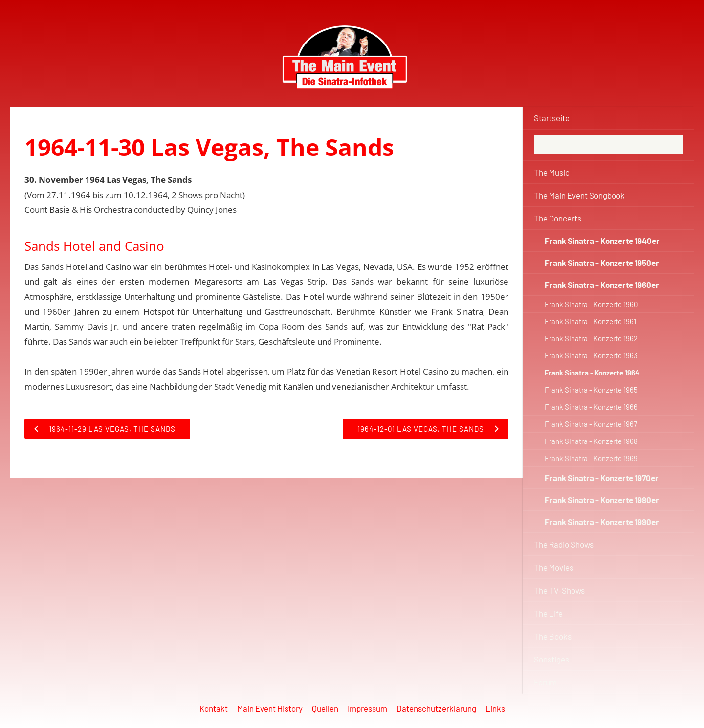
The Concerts (558, 218)
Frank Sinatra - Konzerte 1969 (591, 458)
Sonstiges (551, 659)
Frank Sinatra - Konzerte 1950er (602, 263)
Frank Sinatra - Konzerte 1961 (590, 321)
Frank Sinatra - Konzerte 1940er (602, 241)
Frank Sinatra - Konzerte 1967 (591, 424)
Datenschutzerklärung (436, 708)
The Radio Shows (564, 544)
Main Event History (270, 708)
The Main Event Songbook (579, 195)
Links (495, 708)
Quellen (325, 708)
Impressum (367, 708)
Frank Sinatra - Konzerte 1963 (591, 355)
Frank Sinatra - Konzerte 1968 (591, 441)
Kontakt (214, 708)
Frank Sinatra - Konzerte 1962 (591, 338)
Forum (545, 682)
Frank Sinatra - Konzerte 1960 (591, 304)
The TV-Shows (559, 590)
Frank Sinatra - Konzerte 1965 (591, 390)
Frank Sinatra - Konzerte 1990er (602, 522)
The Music (552, 172)
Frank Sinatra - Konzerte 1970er (602, 478)
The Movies (554, 567)
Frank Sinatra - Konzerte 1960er (602, 285)
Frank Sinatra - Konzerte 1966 (591, 407)
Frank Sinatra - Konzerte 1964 (592, 373)
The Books (553, 636)
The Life (548, 613)
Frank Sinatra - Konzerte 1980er (602, 500)
